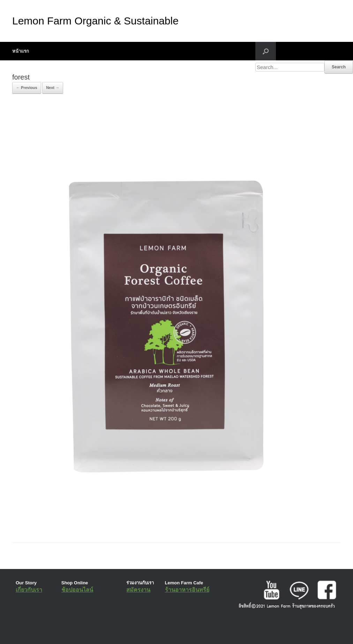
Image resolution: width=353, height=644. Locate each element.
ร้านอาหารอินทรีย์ (187, 590)
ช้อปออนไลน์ (77, 590)
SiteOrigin (171, 630)
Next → (53, 88)
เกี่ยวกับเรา (29, 590)
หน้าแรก (21, 51)
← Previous (27, 88)
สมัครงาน (138, 590)
